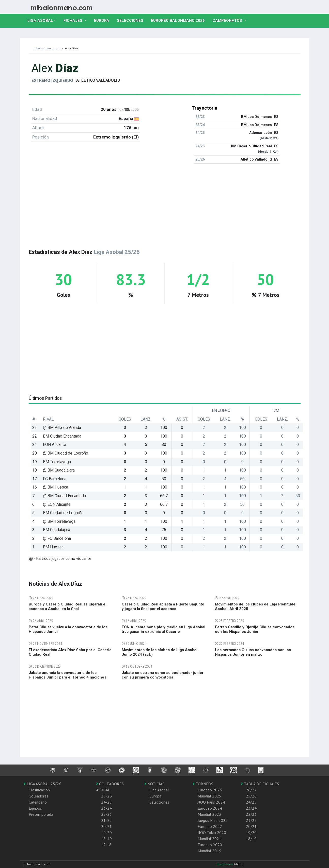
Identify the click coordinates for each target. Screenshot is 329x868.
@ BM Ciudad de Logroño (66, 453)
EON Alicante (54, 445)
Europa (104, 20)
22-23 (106, 814)
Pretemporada (41, 814)
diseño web (225, 864)
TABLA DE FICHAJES (260, 784)
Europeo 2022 (210, 826)
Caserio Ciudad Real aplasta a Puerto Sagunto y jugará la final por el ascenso (163, 606)
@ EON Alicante (57, 504)
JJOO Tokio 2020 (212, 832)
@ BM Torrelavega (59, 521)
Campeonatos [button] (228, 21)
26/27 (251, 790)
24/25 (251, 802)
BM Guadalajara (57, 530)
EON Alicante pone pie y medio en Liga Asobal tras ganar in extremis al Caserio (163, 629)
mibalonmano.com (46, 48)
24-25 (106, 802)
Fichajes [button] (73, 21)
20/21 (251, 826)
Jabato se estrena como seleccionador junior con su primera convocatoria (163, 675)
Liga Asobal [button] (40, 21)
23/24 (251, 808)
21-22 (106, 820)
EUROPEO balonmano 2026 (180, 20)
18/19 (251, 839)
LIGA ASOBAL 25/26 (42, 784)
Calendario (38, 802)
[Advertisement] (165, 203)
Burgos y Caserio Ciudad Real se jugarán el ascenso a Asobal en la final (68, 606)
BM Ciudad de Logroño (63, 513)
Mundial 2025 (209, 796)
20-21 (106, 826)
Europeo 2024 (210, 808)
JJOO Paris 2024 (211, 802)
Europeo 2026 (210, 790)
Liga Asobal (159, 790)
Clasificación (39, 790)
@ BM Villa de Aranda (62, 428)
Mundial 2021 (209, 839)
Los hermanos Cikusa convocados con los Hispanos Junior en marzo (253, 652)
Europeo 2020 (210, 845)
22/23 (251, 814)
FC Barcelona (55, 479)
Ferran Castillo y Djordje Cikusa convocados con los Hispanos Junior (255, 629)
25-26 (106, 796)
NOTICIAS (154, 784)
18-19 (106, 839)
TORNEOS (203, 784)
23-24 (106, 808)
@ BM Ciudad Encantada (64, 496)
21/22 (251, 820)
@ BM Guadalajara (59, 470)
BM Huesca (53, 547)
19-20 (106, 832)
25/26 (251, 796)
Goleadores (38, 796)
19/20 (251, 832)
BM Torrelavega (57, 462)
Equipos (35, 808)
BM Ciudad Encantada (62, 436)
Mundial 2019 (209, 851)
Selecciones (132, 20)
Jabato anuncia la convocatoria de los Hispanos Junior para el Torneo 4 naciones (67, 675)
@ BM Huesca (56, 487)
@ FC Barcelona (57, 538)
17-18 (106, 845)
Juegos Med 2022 (213, 820)
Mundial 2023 (209, 814)
